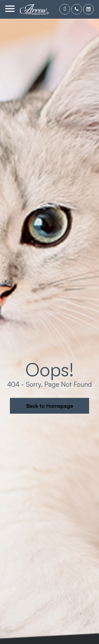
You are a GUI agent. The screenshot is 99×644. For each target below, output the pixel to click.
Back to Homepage (50, 406)
